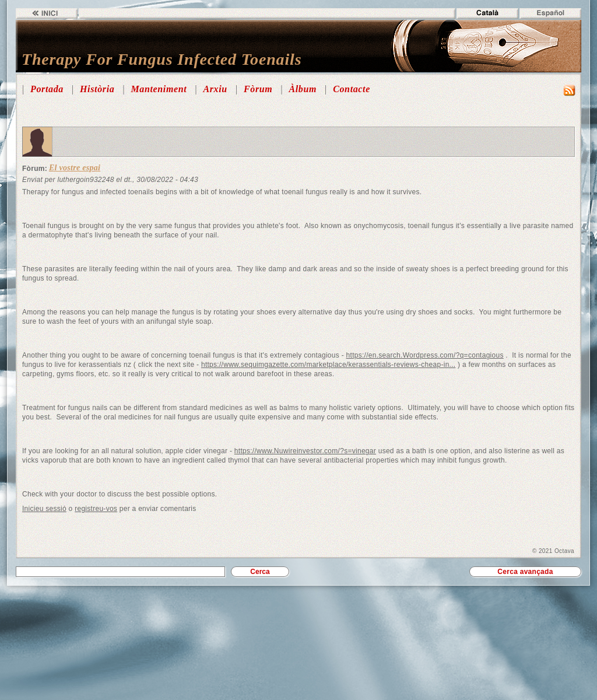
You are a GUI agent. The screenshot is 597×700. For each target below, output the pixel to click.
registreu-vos (96, 509)
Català (487, 13)
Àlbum (303, 89)
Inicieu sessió (44, 509)
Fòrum (258, 89)
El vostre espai (75, 168)
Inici (47, 13)
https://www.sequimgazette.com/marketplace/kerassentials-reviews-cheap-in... (329, 365)
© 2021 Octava (553, 551)
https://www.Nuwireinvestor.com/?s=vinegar (305, 451)
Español (550, 13)
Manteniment (159, 89)
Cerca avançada (525, 572)
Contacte (352, 89)
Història (97, 89)
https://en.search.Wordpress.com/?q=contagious (425, 355)
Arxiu (215, 89)
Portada (47, 89)
